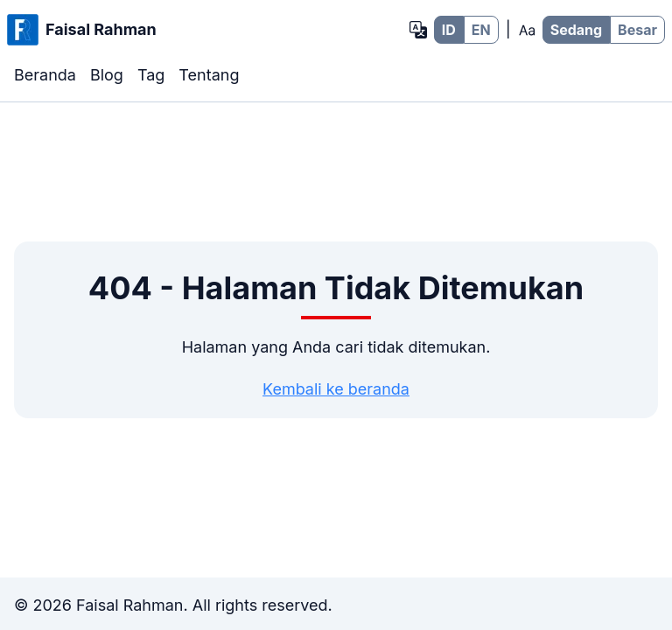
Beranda (45, 75)
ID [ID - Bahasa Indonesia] (449, 30)
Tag (151, 75)
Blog (107, 75)
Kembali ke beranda (336, 389)
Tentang (209, 75)
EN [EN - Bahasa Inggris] (481, 30)
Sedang (576, 30)
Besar (637, 30)
